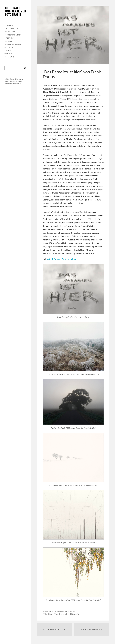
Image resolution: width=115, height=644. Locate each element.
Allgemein (9, 25)
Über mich (9, 48)
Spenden (8, 54)
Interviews (9, 38)
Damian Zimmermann (17, 79)
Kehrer (73, 259)
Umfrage (8, 41)
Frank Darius (59, 614)
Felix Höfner (48, 614)
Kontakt (8, 51)
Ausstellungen (11, 29)
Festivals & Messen (13, 44)
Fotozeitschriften (13, 35)
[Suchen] (25, 68)
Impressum (9, 57)
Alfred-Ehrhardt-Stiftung (58, 259)
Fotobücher (10, 32)
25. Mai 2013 (48, 612)
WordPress (18, 81)
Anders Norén (17, 84)
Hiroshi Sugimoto (73, 614)
